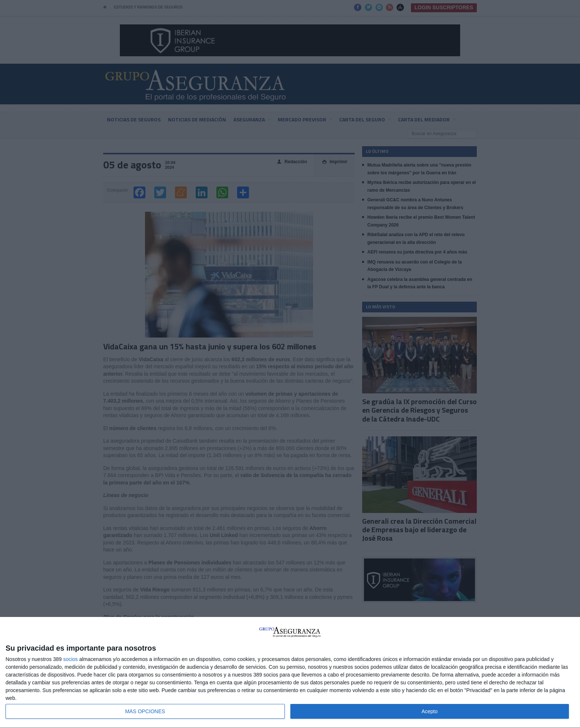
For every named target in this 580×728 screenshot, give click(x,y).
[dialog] (290, 673)
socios (71, 659)
